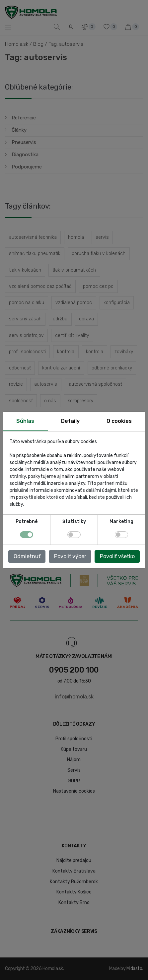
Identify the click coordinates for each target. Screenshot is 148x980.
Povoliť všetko (117, 556)
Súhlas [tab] (25, 421)
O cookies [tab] (119, 421)
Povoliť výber (70, 556)
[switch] (74, 535)
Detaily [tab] (70, 421)
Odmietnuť (27, 556)
